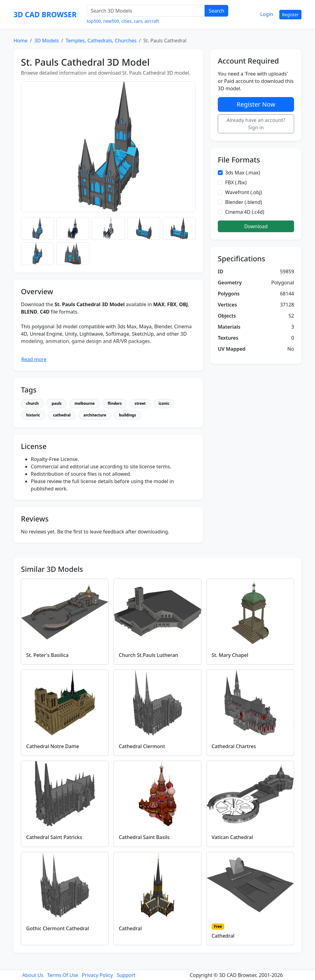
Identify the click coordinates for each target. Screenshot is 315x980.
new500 (111, 21)
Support (126, 975)
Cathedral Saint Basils (144, 837)
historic (33, 415)
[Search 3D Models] (146, 11)
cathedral (62, 415)
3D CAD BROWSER (45, 14)
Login (267, 14)
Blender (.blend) (244, 202)
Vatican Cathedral (232, 837)
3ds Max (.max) (243, 173)
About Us (33, 975)
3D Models (46, 41)
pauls (57, 403)
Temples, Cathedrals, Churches (101, 41)
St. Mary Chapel (230, 655)
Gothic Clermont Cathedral (58, 928)
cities (126, 21)
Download (256, 226)
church (32, 403)
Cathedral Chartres (234, 746)
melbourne (85, 403)
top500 (94, 21)
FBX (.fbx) (236, 182)
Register (290, 15)
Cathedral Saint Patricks (54, 837)
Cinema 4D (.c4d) (245, 212)
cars (138, 21)
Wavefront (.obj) (244, 192)
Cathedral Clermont (142, 746)
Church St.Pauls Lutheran (148, 655)
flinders (115, 403)
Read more (34, 359)
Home (21, 41)
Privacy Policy (97, 975)
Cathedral (130, 928)
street (140, 403)
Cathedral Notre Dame (53, 746)
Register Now (256, 104)
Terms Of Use (63, 975)
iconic (164, 403)
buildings (128, 415)
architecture (95, 415)
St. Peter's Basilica (47, 655)
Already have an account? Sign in (256, 124)
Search (216, 11)
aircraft (152, 21)
